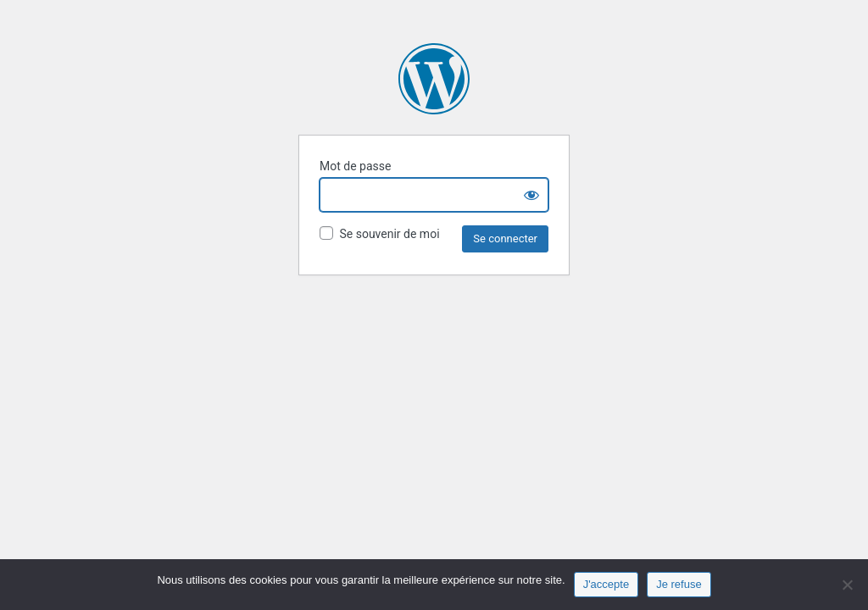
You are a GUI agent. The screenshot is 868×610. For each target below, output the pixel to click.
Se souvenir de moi (380, 233)
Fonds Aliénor (434, 79)
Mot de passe (355, 166)
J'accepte (606, 584)
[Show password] (531, 195)
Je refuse (679, 584)
